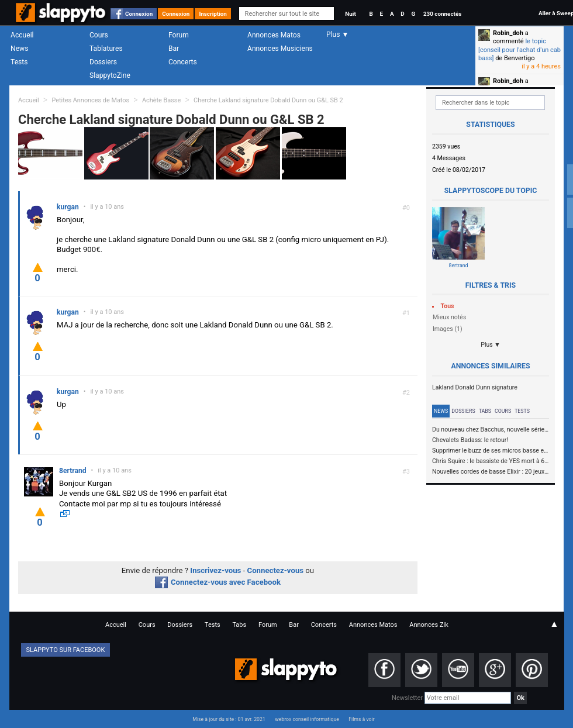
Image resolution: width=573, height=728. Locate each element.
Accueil (22, 35)
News (19, 49)
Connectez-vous (276, 570)
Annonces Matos (274, 35)
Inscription (213, 14)
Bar (174, 49)
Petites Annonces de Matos (90, 100)
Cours (99, 35)
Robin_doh (508, 33)
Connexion (139, 14)
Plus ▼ (491, 345)
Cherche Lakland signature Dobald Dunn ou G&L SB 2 (268, 100)
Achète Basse (161, 100)
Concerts (183, 62)
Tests (19, 62)
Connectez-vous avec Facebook (218, 582)
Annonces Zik (429, 625)
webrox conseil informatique (307, 719)
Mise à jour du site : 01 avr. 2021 (229, 719)
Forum (179, 35)
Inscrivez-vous (215, 570)
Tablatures (106, 49)
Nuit (350, 14)
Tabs (485, 411)
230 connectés (442, 14)
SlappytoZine (110, 75)
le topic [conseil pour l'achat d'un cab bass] (520, 50)
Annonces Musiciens (280, 49)
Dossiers (103, 62)
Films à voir (361, 719)
